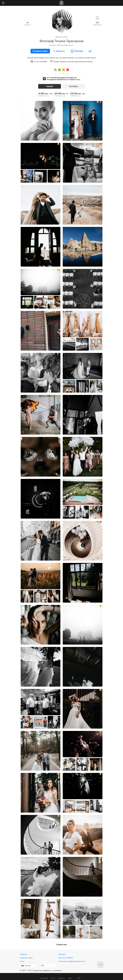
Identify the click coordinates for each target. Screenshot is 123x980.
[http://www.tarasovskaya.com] (90, 51)
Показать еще (62, 944)
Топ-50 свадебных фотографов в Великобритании (62, 78)
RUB (42, 966)
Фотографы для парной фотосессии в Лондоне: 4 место (63, 80)
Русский (26, 966)
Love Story (74, 86)
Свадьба (50, 86)
